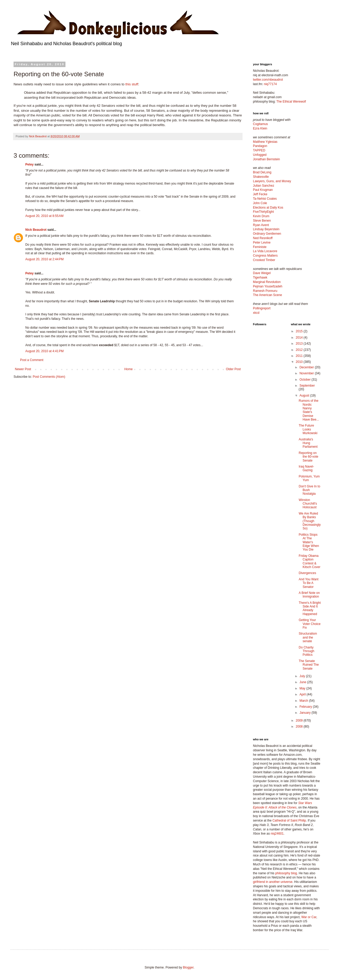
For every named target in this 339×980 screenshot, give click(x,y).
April (303, 694)
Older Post (233, 369)
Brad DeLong (262, 172)
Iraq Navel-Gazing (306, 468)
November (307, 373)
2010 (300, 362)
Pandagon (260, 146)
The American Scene (267, 295)
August (305, 395)
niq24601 (277, 834)
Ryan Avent (261, 225)
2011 (300, 356)
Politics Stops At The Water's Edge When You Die (309, 542)
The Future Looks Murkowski (308, 429)
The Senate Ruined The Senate (309, 665)
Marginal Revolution (267, 282)
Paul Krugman (263, 190)
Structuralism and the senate (308, 637)
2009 (300, 721)
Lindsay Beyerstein (266, 229)
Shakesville (261, 177)
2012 (300, 350)
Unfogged (260, 155)
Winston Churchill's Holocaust (308, 504)
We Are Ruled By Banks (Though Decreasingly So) (310, 521)
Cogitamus (260, 124)
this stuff (132, 84)
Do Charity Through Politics (306, 651)
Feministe (260, 247)
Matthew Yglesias (265, 142)
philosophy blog (286, 873)
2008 (300, 727)
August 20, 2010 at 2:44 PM (44, 259)
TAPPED (259, 150)
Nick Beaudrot (36, 230)
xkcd (256, 313)
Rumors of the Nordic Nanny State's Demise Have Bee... (309, 410)
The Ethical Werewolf (291, 102)
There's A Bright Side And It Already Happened (310, 608)
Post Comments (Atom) (49, 377)
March (304, 701)
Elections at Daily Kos (268, 208)
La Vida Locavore (265, 251)
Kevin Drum (261, 216)
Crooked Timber (264, 260)
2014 (300, 338)
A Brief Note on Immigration (309, 595)
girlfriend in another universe (273, 882)
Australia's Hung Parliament (308, 443)
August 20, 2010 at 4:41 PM (44, 351)
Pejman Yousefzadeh (268, 286)
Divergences (307, 573)
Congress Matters (265, 256)
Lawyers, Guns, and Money (272, 181)
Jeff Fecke (260, 194)
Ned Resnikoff (263, 238)
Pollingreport (262, 308)
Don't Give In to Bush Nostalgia (309, 490)
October (305, 380)
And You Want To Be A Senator (308, 583)
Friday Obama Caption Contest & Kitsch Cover (309, 561)
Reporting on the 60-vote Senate (308, 457)
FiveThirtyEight (263, 212)
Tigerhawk (260, 278)
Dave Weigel (262, 273)
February (306, 707)
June (303, 682)
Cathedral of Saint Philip (289, 820)
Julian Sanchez (264, 186)
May (303, 688)
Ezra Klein (260, 128)
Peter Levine (262, 243)
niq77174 (270, 84)
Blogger (188, 967)
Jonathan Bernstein (266, 159)
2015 (300, 331)
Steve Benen (262, 221)
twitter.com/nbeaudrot (268, 80)
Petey (29, 164)
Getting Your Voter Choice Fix (310, 624)
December (307, 367)
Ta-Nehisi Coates (265, 199)
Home (129, 369)
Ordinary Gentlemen (267, 234)
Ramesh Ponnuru (265, 291)
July (303, 676)
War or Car (309, 917)
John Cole (260, 203)
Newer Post (23, 369)
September (307, 386)
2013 (300, 344)
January (305, 713)
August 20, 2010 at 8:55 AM (44, 216)
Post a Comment (32, 360)
